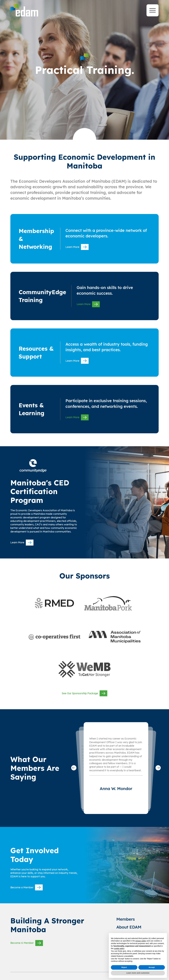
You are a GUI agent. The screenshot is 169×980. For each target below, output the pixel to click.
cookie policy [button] (119, 948)
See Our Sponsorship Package (84, 693)
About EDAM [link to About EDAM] (129, 927)
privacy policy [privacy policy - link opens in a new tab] (141, 941)
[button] (74, 768)
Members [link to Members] (126, 919)
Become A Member (27, 943)
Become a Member (27, 887)
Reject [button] (124, 967)
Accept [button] (152, 967)
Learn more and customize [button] (138, 973)
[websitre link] (54, 603)
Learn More (77, 247)
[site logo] (24, 10)
